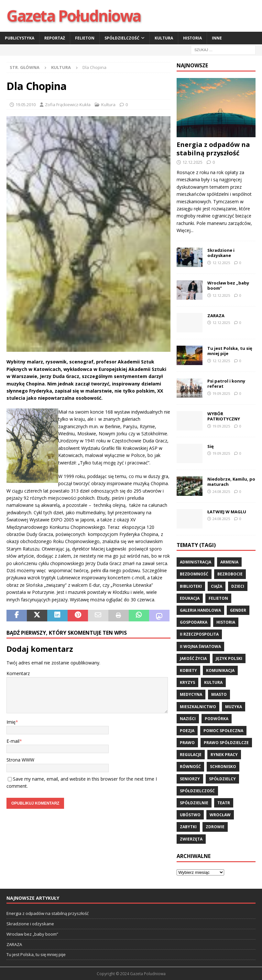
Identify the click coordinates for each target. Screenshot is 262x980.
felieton (218, 598)
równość (190, 767)
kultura (213, 682)
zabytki (188, 827)
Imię (11, 722)
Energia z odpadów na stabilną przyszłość (213, 149)
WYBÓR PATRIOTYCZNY (224, 416)
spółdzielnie (194, 803)
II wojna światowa (200, 646)
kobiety (188, 670)
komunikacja (220, 670)
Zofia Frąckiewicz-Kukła (68, 105)
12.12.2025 (192, 162)
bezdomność (194, 574)
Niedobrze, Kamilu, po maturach (231, 482)
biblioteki (191, 586)
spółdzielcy (222, 779)
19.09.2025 (221, 393)
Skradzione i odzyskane (221, 253)
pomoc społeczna (223, 731)
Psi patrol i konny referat (226, 384)
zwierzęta (191, 839)
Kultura (164, 38)
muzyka (234, 707)
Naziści (188, 719)
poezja (187, 731)
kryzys (187, 682)
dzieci (238, 586)
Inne (217, 38)
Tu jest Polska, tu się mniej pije (230, 351)
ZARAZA (216, 316)
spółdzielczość (197, 791)
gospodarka (194, 622)
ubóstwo (190, 815)
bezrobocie (230, 574)
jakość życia (193, 658)
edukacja (190, 598)
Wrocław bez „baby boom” (228, 286)
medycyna (191, 694)
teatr (224, 803)
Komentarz (18, 673)
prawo (187, 743)
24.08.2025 (221, 491)
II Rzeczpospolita (199, 634)
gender (238, 610)
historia (226, 622)
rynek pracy (224, 755)
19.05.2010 (26, 105)
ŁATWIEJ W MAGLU (227, 512)
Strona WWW (20, 760)
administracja (196, 562)
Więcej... (185, 230)
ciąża (217, 586)
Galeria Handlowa (200, 610)
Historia (192, 38)
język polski (229, 658)
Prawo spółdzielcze (226, 743)
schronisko (223, 767)
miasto (219, 694)
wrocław (220, 815)
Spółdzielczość (122, 38)
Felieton (85, 38)
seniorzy (190, 779)
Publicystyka (20, 38)
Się (211, 446)
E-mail (13, 741)
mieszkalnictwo (198, 707)
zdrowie (215, 827)
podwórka (217, 719)
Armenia (229, 562)
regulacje (191, 755)
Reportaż (55, 38)
